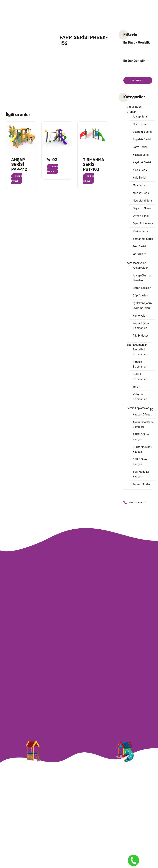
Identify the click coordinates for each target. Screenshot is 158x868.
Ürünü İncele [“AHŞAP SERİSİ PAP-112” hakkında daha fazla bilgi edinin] (17, 179)
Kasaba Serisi (141, 155)
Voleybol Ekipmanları (140, 397)
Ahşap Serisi (140, 117)
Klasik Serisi (140, 170)
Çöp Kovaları (140, 296)
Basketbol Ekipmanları (140, 352)
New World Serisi (143, 201)
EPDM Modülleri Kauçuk (142, 449)
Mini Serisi (139, 185)
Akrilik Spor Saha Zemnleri (143, 425)
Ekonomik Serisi (143, 132)
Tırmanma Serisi (143, 239)
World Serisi (140, 254)
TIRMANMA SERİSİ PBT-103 (94, 164)
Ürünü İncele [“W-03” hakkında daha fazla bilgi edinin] (52, 169)
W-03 (52, 160)
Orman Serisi (141, 216)
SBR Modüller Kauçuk (141, 474)
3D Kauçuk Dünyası (143, 412)
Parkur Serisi (141, 231)
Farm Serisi (140, 147)
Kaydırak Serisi (142, 162)
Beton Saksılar (142, 288)
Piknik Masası (141, 336)
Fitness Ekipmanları (140, 364)
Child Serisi (140, 124)
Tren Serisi (139, 247)
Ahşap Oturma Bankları (142, 278)
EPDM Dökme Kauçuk (141, 437)
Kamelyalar (140, 316)
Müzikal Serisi (141, 193)
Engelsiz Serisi (142, 139)
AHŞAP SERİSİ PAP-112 (19, 164)
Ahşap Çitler (140, 268)
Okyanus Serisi (142, 208)
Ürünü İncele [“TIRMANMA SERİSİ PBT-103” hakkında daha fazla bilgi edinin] (88, 179)
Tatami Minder (142, 484)
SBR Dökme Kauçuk (140, 462)
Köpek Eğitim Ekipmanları (141, 326)
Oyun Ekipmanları (144, 224)
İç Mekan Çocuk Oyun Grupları (142, 306)
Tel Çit (137, 387)
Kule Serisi (139, 178)
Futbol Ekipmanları (140, 377)
